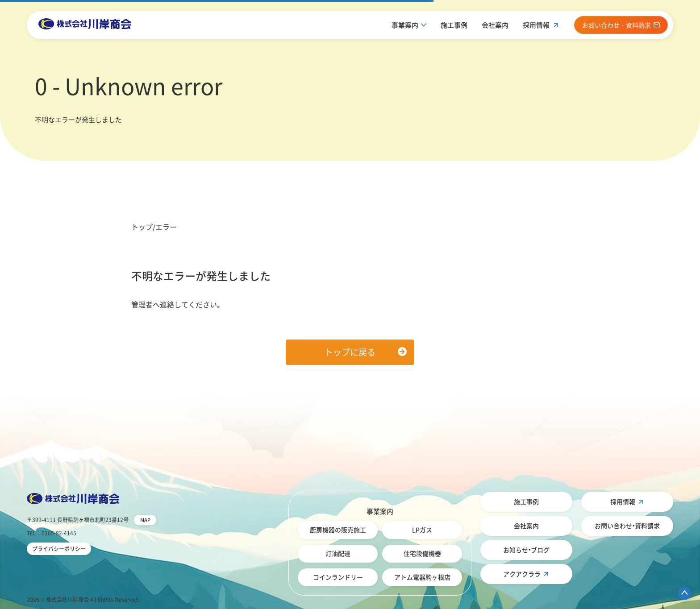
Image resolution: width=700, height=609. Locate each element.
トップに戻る (350, 352)
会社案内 (495, 25)
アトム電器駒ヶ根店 (422, 577)
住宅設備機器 (422, 553)
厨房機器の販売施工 (338, 530)
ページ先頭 (684, 593)
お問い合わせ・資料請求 (627, 526)
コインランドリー (338, 577)
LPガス (422, 530)
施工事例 (454, 25)
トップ (142, 227)
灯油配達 (338, 553)
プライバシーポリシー (59, 549)
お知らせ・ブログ (527, 550)
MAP (145, 520)
